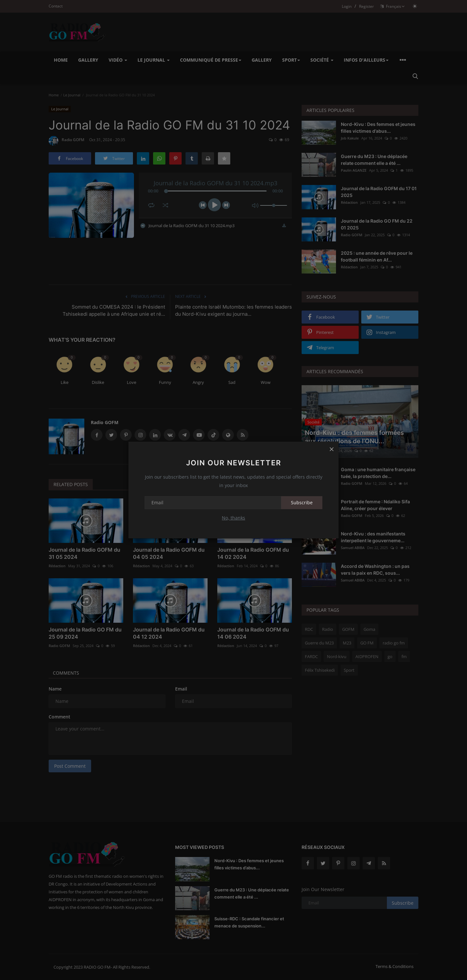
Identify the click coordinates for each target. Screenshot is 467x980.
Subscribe (302, 502)
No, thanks (233, 518)
